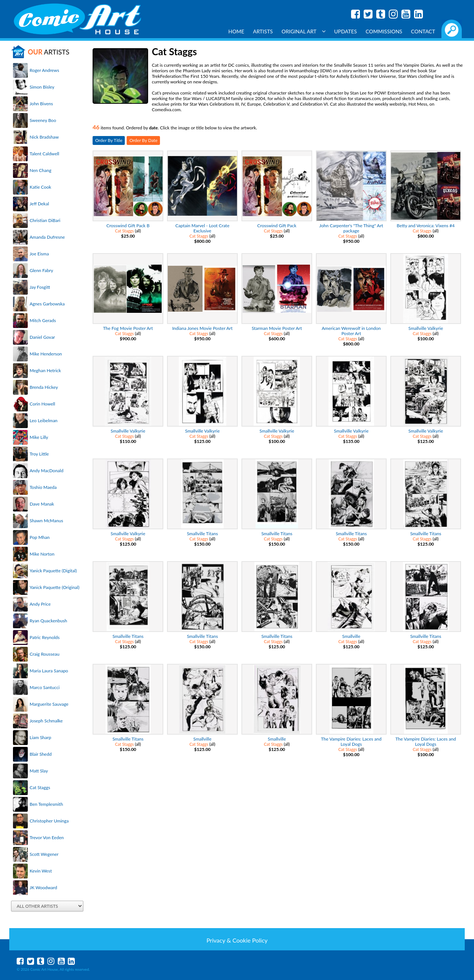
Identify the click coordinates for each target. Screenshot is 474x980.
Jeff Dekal (39, 204)
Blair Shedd (41, 754)
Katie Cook (40, 187)
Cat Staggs (40, 787)
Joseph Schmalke (46, 721)
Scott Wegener (44, 854)
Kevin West (41, 871)
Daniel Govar (42, 337)
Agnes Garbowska (47, 304)
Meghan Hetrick (45, 370)
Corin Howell (42, 404)
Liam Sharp (40, 737)
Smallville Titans (203, 534)
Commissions (384, 31)
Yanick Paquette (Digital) (53, 571)
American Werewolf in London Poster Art (351, 331)
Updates (346, 31)
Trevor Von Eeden (47, 837)
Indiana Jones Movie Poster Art (202, 328)
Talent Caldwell (44, 154)
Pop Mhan (40, 537)
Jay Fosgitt (40, 287)
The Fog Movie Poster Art (128, 328)
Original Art (303, 31)
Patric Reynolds (45, 637)
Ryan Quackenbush (48, 621)
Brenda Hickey (44, 387)
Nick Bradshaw (44, 137)
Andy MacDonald (46, 471)
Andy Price (40, 604)
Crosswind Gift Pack (277, 226)
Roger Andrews (44, 70)
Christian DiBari (45, 220)
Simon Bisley (42, 87)
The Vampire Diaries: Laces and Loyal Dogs (351, 741)
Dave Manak (42, 504)
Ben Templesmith (46, 804)
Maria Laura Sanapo (49, 671)
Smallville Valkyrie (426, 328)
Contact (423, 31)
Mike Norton (42, 554)
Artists (263, 31)
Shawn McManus (46, 521)
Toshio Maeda (43, 487)
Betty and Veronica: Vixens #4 (425, 226)
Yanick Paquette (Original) (54, 587)
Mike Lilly (39, 437)
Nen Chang (41, 170)
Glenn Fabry (41, 270)
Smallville (351, 636)
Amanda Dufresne (47, 237)
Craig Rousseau (44, 654)
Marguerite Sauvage (49, 704)
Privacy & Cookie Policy (237, 940)
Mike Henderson (46, 354)
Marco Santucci (45, 687)
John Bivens (41, 104)
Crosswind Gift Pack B (128, 226)
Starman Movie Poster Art (277, 328)
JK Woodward (43, 888)
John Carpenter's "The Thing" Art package (351, 228)
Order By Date (143, 140)
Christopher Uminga (49, 821)
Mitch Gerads (43, 320)
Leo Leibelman (44, 421)
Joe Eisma (39, 254)
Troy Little (39, 454)
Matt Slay (39, 771)
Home (236, 31)
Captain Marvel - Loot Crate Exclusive (203, 228)
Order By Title (109, 140)
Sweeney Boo (43, 120)
